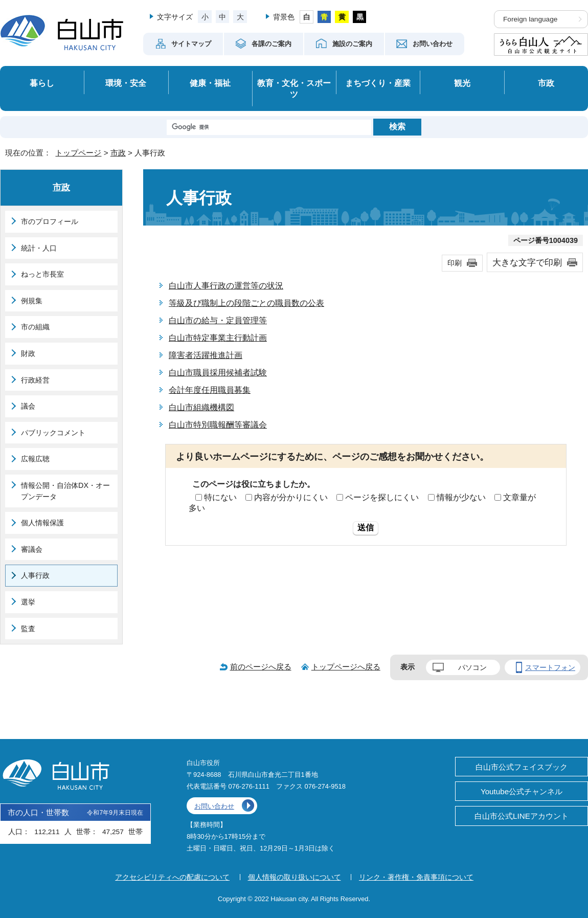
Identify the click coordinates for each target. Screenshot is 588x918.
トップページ (78, 153)
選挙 (28, 602)
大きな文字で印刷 (527, 262)
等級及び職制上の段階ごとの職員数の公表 (246, 303)
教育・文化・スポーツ (294, 89)
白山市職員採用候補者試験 (218, 373)
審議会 (32, 549)
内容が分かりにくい (291, 497)
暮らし (42, 83)
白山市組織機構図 (201, 407)
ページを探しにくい (382, 497)
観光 (462, 83)
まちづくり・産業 (378, 83)
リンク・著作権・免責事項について (416, 877)
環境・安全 (126, 83)
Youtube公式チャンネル (522, 791)
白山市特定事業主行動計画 (218, 338)
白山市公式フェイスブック (522, 767)
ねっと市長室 (42, 274)
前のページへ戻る (261, 667)
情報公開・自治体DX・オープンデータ (65, 491)
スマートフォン (550, 667)
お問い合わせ (214, 806)
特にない (220, 497)
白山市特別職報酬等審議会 (218, 425)
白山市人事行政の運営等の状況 (226, 286)
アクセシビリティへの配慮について (172, 877)
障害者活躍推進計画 (206, 355)
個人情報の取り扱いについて (295, 877)
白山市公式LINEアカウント (522, 816)
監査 (28, 629)
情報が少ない (461, 497)
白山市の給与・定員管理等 (218, 320)
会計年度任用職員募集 (210, 390)
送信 (366, 528)
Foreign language (530, 19)
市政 (546, 83)
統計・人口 (39, 248)
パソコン (472, 667)
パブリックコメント (53, 433)
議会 (28, 406)
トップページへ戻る (346, 667)
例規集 (32, 301)
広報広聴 (35, 459)
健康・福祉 (210, 83)
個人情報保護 (42, 523)
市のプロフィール (50, 221)
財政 (28, 353)
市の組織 (35, 327)
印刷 (455, 263)
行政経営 (35, 380)
